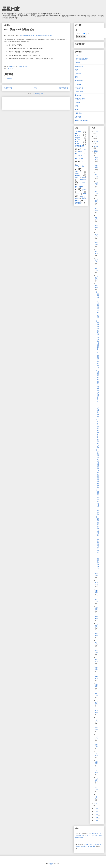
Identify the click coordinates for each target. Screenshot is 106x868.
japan (84, 190)
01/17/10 (97, 175)
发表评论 (9, 78)
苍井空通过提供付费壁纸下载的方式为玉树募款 (97, 469)
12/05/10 (97, 780)
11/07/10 (97, 746)
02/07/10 (97, 201)
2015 (96, 815)
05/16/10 (97, 592)
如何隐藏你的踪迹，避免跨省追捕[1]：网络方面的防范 (97, 344)
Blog (77, 134)
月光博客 (78, 117)
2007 (96, 137)
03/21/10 (97, 244)
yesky (77, 199)
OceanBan (79, 81)
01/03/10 (97, 158)
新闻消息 (85, 836)
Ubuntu (84, 162)
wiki (81, 196)
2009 (96, 146)
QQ (85, 149)
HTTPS (11, 69)
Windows (78, 172)
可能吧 (78, 63)
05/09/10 (97, 583)
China (78, 136)
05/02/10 (97, 575)
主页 (36, 88)
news (77, 194)
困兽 (77, 77)
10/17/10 (97, 720)
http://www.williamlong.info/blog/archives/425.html (36, 36)
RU (76, 153)
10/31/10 (97, 737)
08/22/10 (97, 695)
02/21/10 (97, 218)
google (79, 186)
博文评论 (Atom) (38, 94)
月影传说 (78, 113)
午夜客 (78, 110)
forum (84, 182)
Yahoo (77, 174)
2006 (96, 132)
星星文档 (98, 834)
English (78, 138)
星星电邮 (78, 836)
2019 (96, 818)
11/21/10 (97, 763)
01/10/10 (97, 167)
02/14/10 (97, 210)
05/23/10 (97, 600)
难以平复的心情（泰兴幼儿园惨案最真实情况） (97, 536)
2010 (96, 151)
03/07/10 (97, 235)
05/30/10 (97, 609)
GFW (77, 140)
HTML (77, 144)
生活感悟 (81, 202)
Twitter (78, 102)
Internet (80, 146)
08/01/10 (97, 669)
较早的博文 (64, 88)
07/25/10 (97, 660)
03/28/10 (97, 252)
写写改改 (78, 73)
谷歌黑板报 (79, 66)
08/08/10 (97, 677)
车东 (77, 55)
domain (83, 180)
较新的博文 (8, 88)
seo (84, 194)
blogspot (78, 95)
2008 (96, 141)
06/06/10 (97, 618)
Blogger (51, 864)
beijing (77, 178)
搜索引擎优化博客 (82, 59)
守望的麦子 (79, 84)
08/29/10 (97, 703)
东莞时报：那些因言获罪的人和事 (97, 305)
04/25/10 (97, 287)
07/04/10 (97, 652)
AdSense (78, 132)
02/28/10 (97, 227)
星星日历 (92, 834)
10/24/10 (97, 729)
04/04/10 (97, 261)
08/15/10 (97, 686)
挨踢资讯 (80, 838)
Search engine (79, 157)
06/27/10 (97, 643)
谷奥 (77, 70)
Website (80, 166)
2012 (96, 809)
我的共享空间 (80, 99)
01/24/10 (97, 184)
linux (81, 192)
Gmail (77, 142)
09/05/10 (97, 712)
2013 (96, 812)
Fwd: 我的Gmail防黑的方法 (97, 433)
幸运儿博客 (79, 88)
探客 (77, 106)
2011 (96, 804)
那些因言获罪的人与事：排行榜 (97, 502)
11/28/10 (97, 772)
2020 (96, 821)
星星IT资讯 (79, 91)
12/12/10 (97, 789)
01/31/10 (97, 193)
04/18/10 (97, 278)
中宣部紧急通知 (97, 563)
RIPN (80, 151)
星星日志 (11, 9)
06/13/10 (97, 626)
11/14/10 (97, 754)
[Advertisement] (29, 102)
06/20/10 (97, 635)
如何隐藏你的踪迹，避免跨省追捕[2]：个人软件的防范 (97, 393)
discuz (84, 178)
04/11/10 (97, 269)
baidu (78, 176)
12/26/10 (97, 797)
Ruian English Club (82, 120)
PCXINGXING (93, 836)
